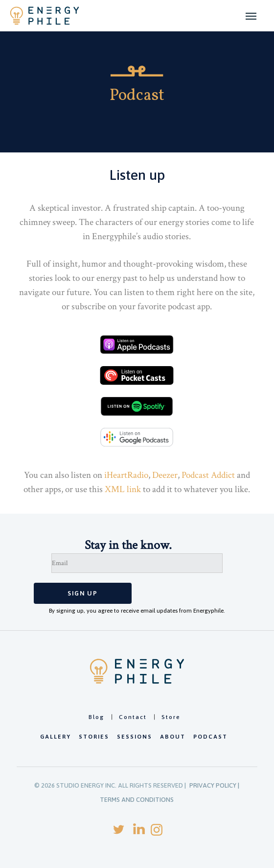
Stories (94, 737)
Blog (96, 717)
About (173, 737)
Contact (133, 717)
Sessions (135, 737)
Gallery (56, 737)
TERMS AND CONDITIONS (137, 800)
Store (171, 717)
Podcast (210, 737)
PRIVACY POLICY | (214, 785)
